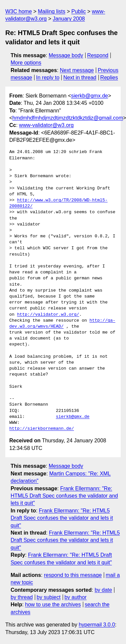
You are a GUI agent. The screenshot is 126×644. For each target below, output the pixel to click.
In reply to (48, 78)
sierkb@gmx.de (89, 96)
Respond (98, 55)
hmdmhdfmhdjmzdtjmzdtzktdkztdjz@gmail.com (68, 118)
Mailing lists (52, 11)
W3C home (19, 11)
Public (79, 11)
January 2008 (69, 19)
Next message (77, 70)
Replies (109, 78)
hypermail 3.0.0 (97, 625)
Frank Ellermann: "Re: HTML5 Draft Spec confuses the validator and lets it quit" (64, 496)
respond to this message (73, 575)
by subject (49, 597)
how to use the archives (53, 604)
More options (26, 63)
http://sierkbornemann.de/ (42, 429)
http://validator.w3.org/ (48, 315)
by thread (22, 597)
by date (103, 590)
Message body (66, 55)
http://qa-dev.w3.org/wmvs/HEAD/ (62, 324)
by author (75, 597)
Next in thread (80, 78)
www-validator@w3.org (46, 125)
